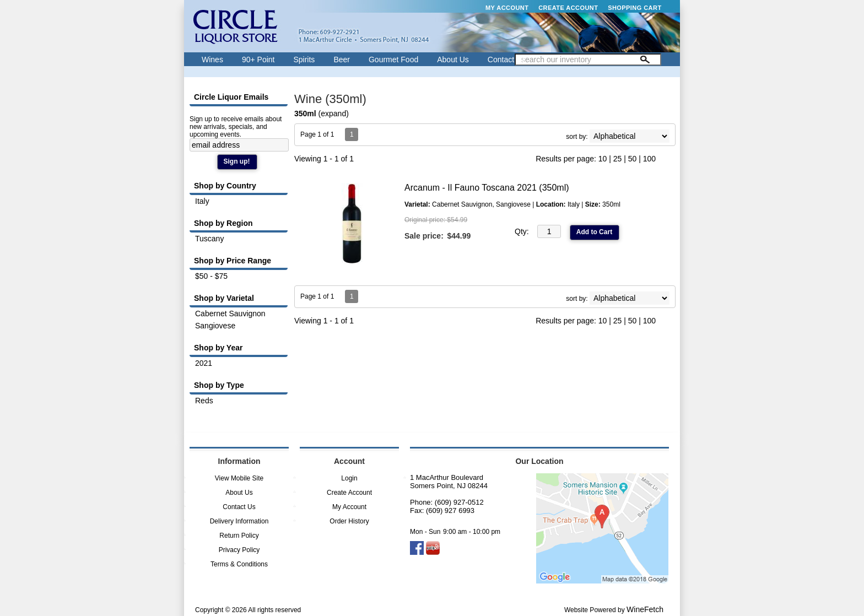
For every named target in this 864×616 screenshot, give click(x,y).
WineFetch (645, 609)
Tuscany (209, 239)
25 (618, 159)
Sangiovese (215, 326)
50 (633, 159)
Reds (204, 401)
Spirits (301, 61)
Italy (202, 201)
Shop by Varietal (224, 298)
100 (649, 159)
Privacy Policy (239, 550)
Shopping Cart (634, 8)
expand (333, 114)
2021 (204, 363)
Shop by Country (225, 186)
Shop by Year (218, 348)
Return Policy (239, 536)
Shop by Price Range (233, 261)
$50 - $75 (211, 276)
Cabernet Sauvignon (230, 314)
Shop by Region (223, 223)
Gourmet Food (391, 61)
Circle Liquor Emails (231, 97)
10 (603, 159)
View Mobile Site (239, 478)
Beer (339, 61)
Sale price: (424, 236)
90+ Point (255, 61)
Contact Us (507, 60)
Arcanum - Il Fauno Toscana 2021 (487, 188)
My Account (507, 8)
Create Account (568, 8)
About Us (450, 61)
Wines (209, 61)
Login (349, 478)
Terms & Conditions (239, 564)
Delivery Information (239, 521)
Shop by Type (219, 385)
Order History (349, 521)
